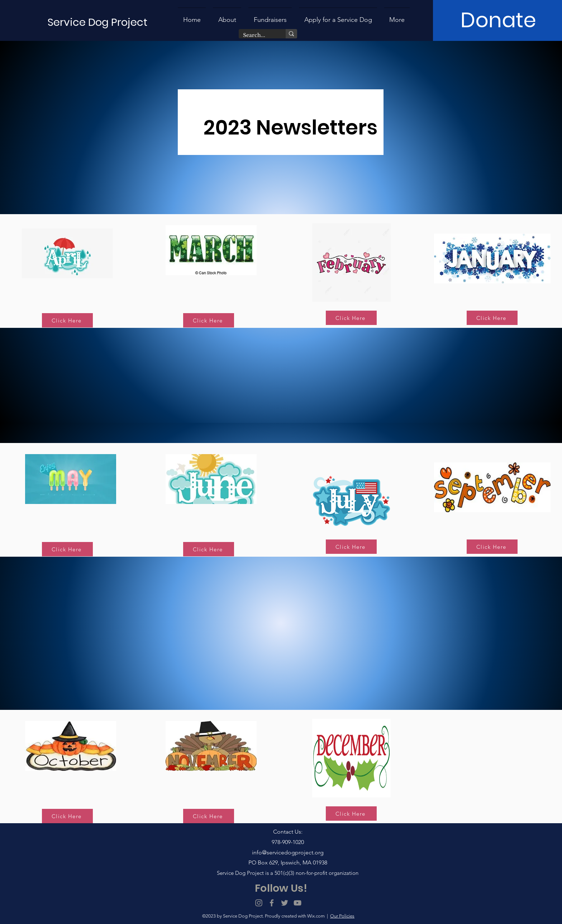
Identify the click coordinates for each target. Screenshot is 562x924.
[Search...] (257, 36)
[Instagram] (259, 903)
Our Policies (342, 916)
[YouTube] (297, 903)
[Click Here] (67, 320)
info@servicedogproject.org (288, 852)
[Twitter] (285, 903)
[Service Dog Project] (98, 22)
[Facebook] (272, 903)
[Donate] (498, 20)
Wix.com (316, 916)
